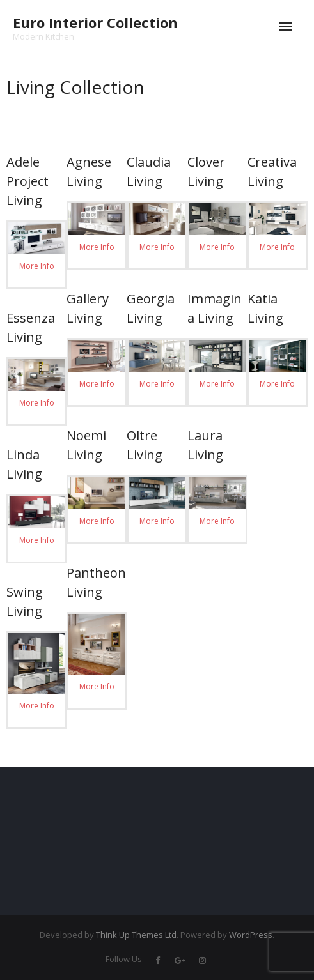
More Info (37, 266)
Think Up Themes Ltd (136, 935)
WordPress (251, 935)
